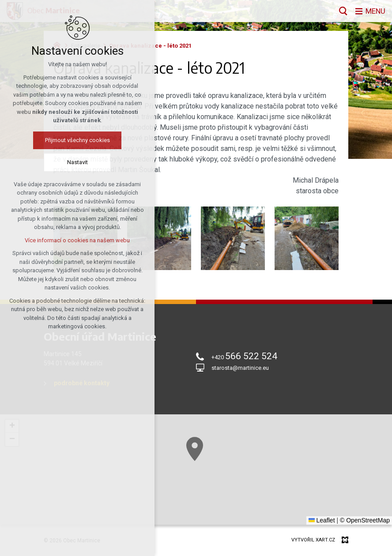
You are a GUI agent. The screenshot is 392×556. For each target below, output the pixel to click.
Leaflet (322, 520)
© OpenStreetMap (365, 520)
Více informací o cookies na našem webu (77, 240)
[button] (195, 449)
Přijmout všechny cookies (77, 140)
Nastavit (77, 162)
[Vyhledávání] (341, 11)
